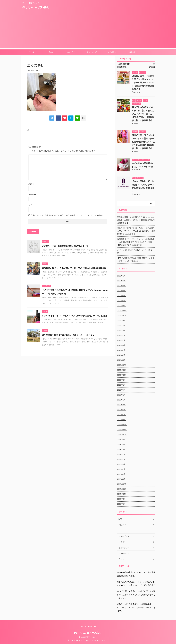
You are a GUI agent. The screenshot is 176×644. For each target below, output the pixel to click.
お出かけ (132, 52)
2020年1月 (121, 420)
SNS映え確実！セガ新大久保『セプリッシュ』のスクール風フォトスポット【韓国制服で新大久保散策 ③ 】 (143, 83)
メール (32, 194)
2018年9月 (121, 499)
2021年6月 (121, 335)
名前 (31, 184)
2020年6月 (121, 395)
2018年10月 (122, 494)
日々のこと (112, 52)
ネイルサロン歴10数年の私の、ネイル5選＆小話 (136, 252)
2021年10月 (122, 316)
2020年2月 (121, 415)
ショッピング (92, 52)
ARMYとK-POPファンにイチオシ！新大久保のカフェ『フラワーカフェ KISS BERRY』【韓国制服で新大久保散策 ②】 (143, 114)
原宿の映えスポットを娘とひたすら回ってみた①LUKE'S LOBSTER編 (74, 268)
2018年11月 (122, 489)
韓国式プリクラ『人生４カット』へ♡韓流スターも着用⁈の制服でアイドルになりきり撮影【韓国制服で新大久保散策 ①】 (144, 142)
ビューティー (71, 52)
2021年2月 (121, 355)
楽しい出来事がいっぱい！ (88, 637)
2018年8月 (121, 504)
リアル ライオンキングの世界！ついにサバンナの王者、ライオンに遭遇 (74, 316)
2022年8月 (121, 276)
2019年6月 (121, 454)
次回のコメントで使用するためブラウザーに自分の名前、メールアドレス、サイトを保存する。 (69, 215)
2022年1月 (121, 306)
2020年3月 (121, 410)
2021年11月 (122, 311)
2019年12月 (122, 425)
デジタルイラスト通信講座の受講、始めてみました (65, 246)
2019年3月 (121, 469)
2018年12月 (122, 484)
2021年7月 (121, 330)
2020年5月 (121, 400)
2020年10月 (122, 375)
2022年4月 (121, 291)
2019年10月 (122, 435)
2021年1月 (121, 360)
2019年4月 (121, 464)
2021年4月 (121, 345)
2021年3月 (121, 350)
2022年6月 (121, 281)
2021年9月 (121, 320)
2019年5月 (121, 459)
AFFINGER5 (103, 640)
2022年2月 (121, 301)
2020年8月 (121, 385)
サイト (31, 205)
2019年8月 (121, 444)
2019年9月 (121, 440)
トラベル (31, 52)
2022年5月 (121, 286)
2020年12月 (122, 365)
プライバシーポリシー (88, 627)
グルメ (51, 52)
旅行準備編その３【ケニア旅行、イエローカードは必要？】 (69, 335)
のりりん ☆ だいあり (36, 7)
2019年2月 (121, 474)
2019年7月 (121, 449)
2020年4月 (121, 405)
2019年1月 (121, 479)
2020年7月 (121, 390)
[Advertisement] (88, 30)
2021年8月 (121, 325)
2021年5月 (121, 340)
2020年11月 (122, 370)
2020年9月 (121, 380)
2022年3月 (121, 296)
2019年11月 (122, 430)
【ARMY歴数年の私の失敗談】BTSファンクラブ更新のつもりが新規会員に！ (136, 260)
